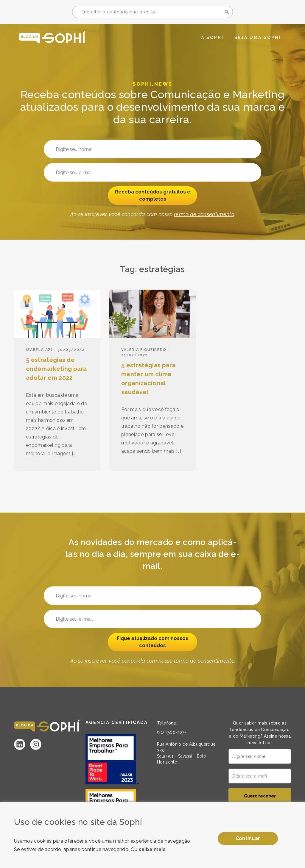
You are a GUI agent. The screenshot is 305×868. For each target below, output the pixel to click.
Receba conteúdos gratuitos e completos (153, 195)
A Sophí (212, 38)
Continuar (248, 838)
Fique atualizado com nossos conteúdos (152, 642)
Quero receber (260, 796)
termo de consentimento (204, 214)
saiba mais (152, 849)
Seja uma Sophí (258, 38)
